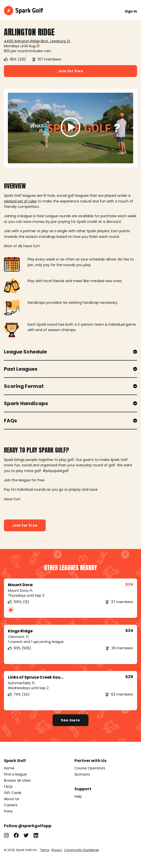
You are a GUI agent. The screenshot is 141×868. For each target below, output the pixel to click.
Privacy (57, 850)
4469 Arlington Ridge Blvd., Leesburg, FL (37, 41)
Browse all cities (17, 780)
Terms (45, 850)
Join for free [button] (70, 71)
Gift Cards (13, 793)
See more (70, 720)
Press (8, 811)
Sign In (131, 11)
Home (9, 768)
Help (78, 796)
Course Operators (90, 768)
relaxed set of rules (20, 201)
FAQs (8, 787)
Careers (11, 805)
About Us (12, 799)
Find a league (15, 774)
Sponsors (82, 774)
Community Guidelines (82, 850)
